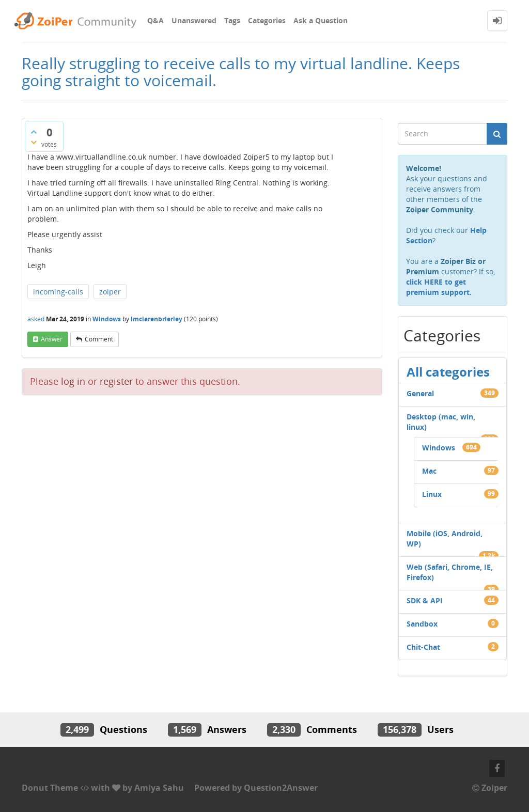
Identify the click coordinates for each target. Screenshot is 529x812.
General (420, 393)
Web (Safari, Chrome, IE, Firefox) (450, 572)
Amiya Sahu (159, 788)
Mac (429, 471)
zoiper (110, 292)
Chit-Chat (423, 647)
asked (36, 319)
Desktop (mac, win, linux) (441, 422)
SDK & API (425, 600)
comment (99, 339)
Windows (107, 319)
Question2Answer (281, 788)
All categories (448, 372)
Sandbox (422, 624)
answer (52, 339)
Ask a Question (321, 20)
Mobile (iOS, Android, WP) (445, 538)
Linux (432, 494)
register (116, 381)
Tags (232, 20)
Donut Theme (50, 788)
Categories (267, 20)
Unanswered (194, 20)
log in (73, 381)
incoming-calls (58, 292)
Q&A (155, 20)
